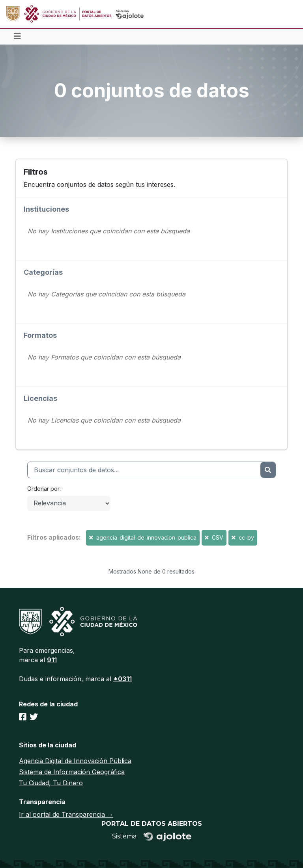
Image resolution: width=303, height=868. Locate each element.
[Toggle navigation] (17, 37)
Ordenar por (43, 489)
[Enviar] (268, 470)
